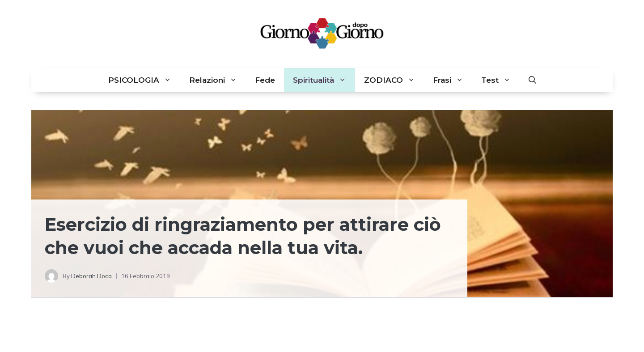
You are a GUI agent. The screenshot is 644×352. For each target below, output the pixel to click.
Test (500, 80)
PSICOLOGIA (144, 80)
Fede (265, 80)
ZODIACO (394, 80)
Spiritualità (324, 80)
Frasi (453, 80)
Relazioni (218, 80)
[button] (532, 80)
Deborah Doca (91, 276)
